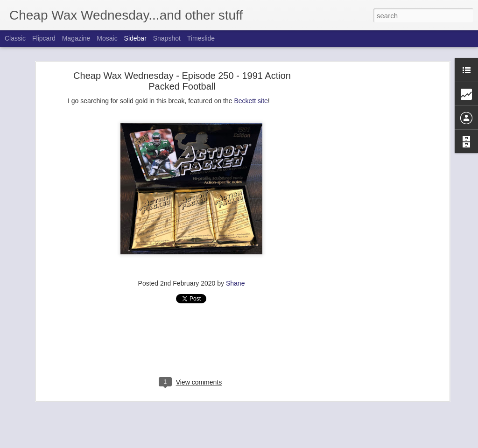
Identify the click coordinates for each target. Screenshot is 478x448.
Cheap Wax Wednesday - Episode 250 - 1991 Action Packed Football (182, 80)
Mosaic (107, 38)
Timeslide (201, 38)
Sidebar (135, 38)
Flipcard (44, 38)
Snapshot (167, 38)
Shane (235, 283)
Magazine (76, 38)
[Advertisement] (366, 222)
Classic (15, 38)
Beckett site (251, 100)
